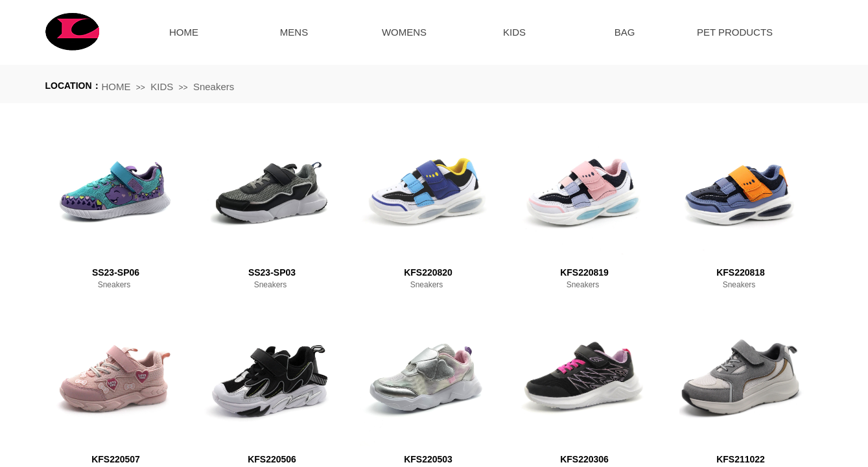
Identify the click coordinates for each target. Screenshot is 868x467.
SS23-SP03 (272, 272)
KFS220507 (116, 459)
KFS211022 (741, 459)
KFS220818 (741, 272)
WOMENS (404, 32)
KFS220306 (584, 459)
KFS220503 (428, 459)
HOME (184, 32)
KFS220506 (272, 459)
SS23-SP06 (116, 272)
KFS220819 (584, 272)
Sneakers (214, 87)
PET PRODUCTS (735, 32)
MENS (294, 32)
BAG (625, 32)
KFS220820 (428, 272)
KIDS (514, 32)
